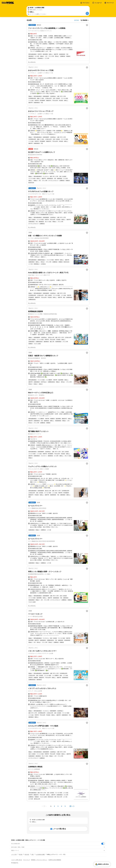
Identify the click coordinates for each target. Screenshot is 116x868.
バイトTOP (14, 854)
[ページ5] (65, 806)
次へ (71, 806)
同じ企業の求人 (32, 62)
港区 (33, 854)
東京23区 (27, 854)
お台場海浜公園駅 (40, 854)
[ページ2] (54, 806)
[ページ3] (58, 806)
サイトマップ (27, 860)
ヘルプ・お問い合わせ (17, 860)
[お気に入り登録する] (87, 25)
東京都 (21, 854)
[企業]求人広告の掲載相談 (55, 860)
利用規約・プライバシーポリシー (39, 860)
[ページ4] (62, 806)
